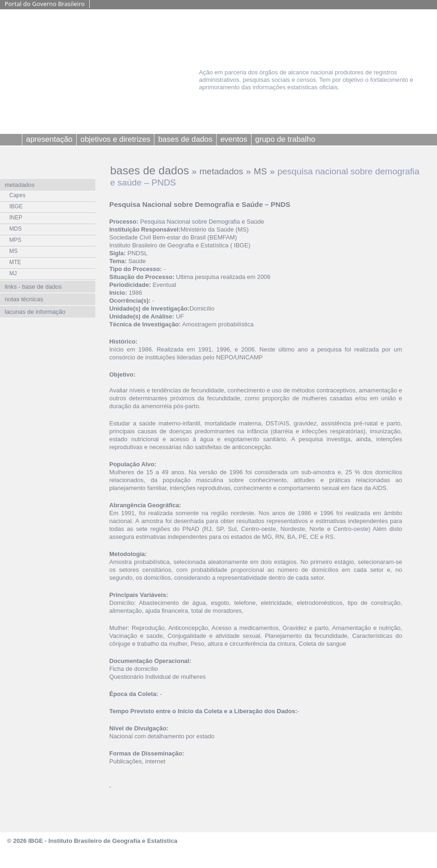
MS (261, 171)
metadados (221, 171)
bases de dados (149, 170)
